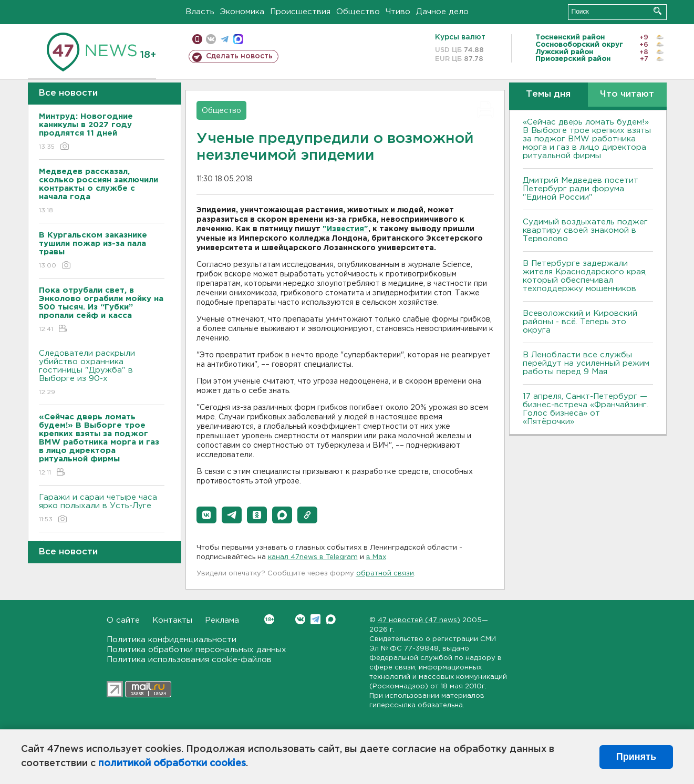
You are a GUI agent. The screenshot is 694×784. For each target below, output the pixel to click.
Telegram (315, 619)
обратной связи (385, 574)
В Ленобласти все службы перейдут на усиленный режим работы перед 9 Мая (586, 363)
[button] (206, 515)
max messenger (238, 39)
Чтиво (398, 12)
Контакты (172, 620)
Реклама (222, 620)
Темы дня (548, 94)
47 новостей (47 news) (419, 620)
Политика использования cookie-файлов (189, 660)
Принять (636, 757)
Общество (358, 12)
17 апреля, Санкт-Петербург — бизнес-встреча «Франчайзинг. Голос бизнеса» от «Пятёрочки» (586, 409)
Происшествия (300, 12)
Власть (200, 12)
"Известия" (345, 229)
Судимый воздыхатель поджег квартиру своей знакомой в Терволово (585, 230)
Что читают (627, 94)
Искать (657, 11)
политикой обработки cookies (172, 764)
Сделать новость (239, 56)
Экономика (242, 12)
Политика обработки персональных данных (196, 650)
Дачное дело (442, 12)
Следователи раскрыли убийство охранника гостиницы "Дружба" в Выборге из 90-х (102, 373)
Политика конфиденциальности (172, 640)
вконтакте (211, 39)
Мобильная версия (197, 39)
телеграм (225, 39)
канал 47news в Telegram (313, 557)
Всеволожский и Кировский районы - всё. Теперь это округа (580, 322)
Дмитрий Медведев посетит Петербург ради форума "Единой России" (581, 189)
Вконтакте (269, 619)
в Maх (376, 557)
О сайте (123, 620)
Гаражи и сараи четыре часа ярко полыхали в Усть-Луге (102, 509)
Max (331, 619)
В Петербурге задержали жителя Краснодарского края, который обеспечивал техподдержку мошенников (585, 276)
